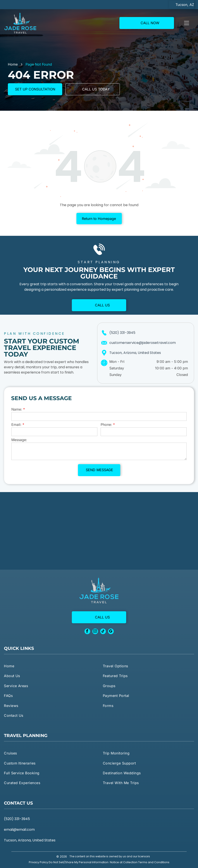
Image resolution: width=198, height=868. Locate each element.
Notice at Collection (124, 862)
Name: (17, 409)
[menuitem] (50, 666)
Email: (16, 425)
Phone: (106, 425)
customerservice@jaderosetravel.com (143, 343)
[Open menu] (186, 23)
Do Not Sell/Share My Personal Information (79, 862)
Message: (19, 440)
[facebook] (87, 632)
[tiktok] (103, 632)
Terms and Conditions (154, 862)
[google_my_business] (111, 632)
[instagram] (95, 632)
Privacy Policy (38, 862)
